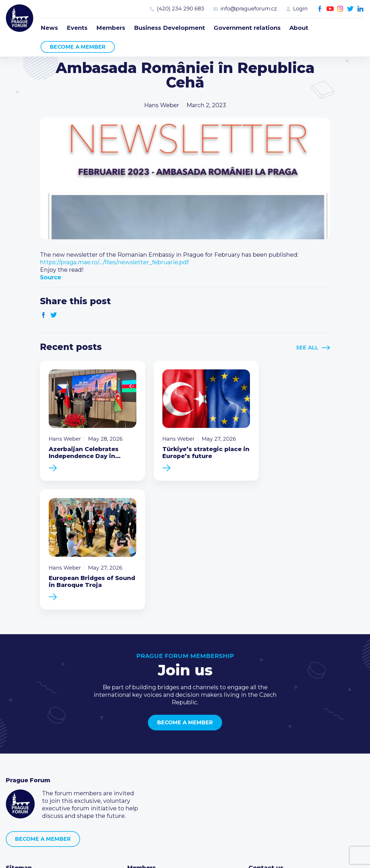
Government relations (247, 28)
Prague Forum (20, 19)
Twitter (350, 9)
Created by (185, 857)
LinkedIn (361, 9)
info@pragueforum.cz (249, 9)
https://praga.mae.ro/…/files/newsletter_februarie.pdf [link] (114, 262)
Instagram (340, 9)
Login (300, 9)
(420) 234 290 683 (181, 9)
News (49, 28)
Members (111, 28)
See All (307, 348)
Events (77, 28)
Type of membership (157, 760)
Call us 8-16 (264, 751)
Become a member (78, 47)
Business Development (169, 28)
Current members (153, 751)
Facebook (320, 9)
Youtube (330, 9)
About (299, 28)
